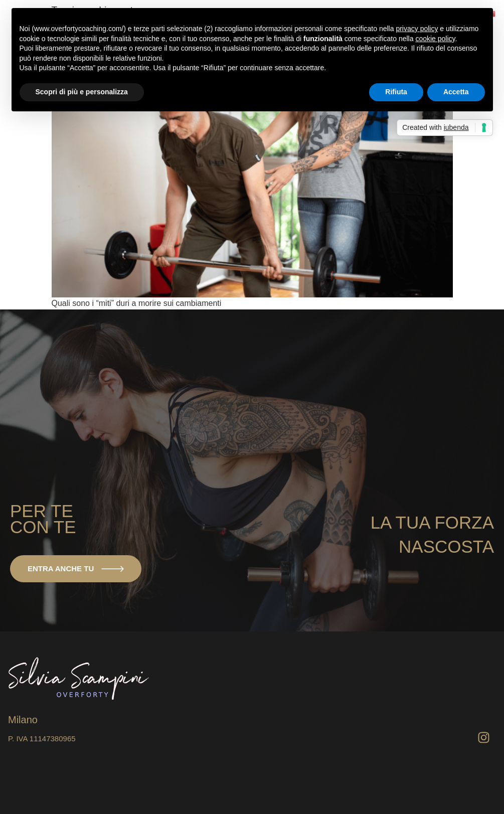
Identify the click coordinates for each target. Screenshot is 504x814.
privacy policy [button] (417, 29)
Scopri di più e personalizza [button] (82, 92)
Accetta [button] (456, 92)
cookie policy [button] (435, 39)
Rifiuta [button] (396, 92)
